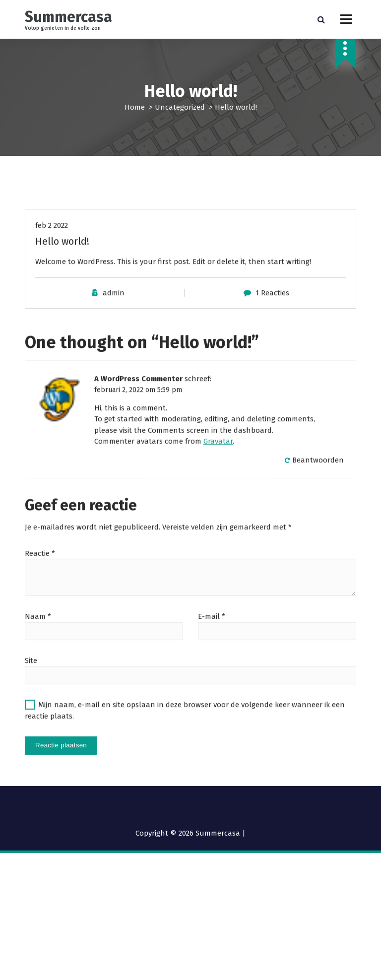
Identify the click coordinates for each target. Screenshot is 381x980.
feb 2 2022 (52, 249)
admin (114, 316)
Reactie (40, 577)
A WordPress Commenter (138, 402)
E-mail (212, 640)
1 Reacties (272, 316)
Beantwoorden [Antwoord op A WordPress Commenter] (318, 483)
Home (135, 107)
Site (31, 684)
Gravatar (218, 465)
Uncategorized (180, 107)
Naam (38, 640)
